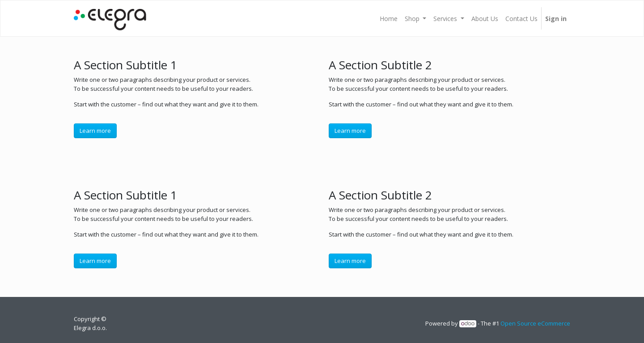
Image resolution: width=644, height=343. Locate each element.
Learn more (95, 131)
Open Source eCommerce (535, 323)
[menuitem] (389, 18)
